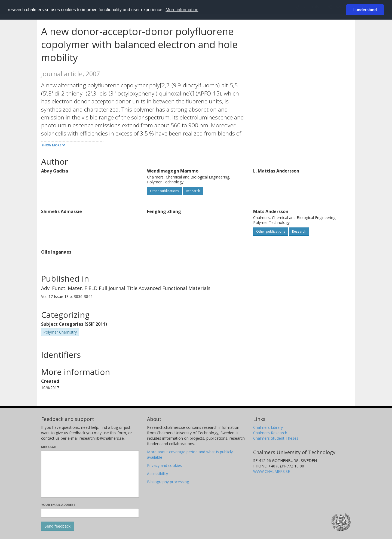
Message (48, 447)
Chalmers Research (270, 433)
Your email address (58, 505)
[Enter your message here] (90, 474)
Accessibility (157, 474)
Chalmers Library (268, 427)
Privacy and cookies (164, 465)
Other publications (164, 191)
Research (193, 191)
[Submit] (58, 526)
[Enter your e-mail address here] (90, 513)
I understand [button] (365, 10)
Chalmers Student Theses (276, 438)
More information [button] (182, 10)
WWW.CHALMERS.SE (272, 471)
